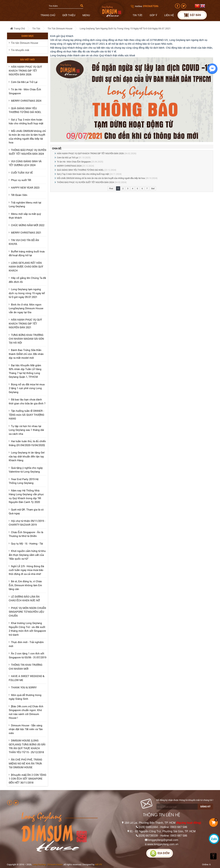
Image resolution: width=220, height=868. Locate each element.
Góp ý (153, 15)
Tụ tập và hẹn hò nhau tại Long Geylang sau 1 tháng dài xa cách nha (26, 430)
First (111, 188)
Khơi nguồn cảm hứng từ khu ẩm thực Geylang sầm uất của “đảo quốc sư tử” (27, 555)
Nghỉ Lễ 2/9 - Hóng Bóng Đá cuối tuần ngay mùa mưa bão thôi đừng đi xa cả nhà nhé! (26, 570)
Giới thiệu (69, 15)
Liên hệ (169, 15)
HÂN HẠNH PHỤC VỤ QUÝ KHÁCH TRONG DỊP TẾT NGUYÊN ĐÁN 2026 (25, 70)
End (153, 188)
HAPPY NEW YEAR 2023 (25, 188)
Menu (86, 15)
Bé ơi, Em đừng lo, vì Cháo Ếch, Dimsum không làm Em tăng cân (25, 585)
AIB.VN (98, 864)
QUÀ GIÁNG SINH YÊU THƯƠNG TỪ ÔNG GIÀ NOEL (80, 170)
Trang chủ (48, 15)
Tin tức (138, 15)
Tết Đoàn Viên (19, 195)
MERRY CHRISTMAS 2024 (26, 101)
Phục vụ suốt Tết (21, 180)
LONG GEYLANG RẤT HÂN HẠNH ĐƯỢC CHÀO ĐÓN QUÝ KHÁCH (26, 267)
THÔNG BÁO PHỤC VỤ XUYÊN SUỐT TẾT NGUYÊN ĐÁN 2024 (85, 182)
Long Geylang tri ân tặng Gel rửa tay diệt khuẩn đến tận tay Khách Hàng (27, 456)
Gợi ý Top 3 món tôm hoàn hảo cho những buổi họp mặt (83, 174)
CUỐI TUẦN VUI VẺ (22, 173)
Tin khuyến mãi (20, 50)
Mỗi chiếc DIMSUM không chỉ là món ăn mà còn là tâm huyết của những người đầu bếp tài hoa (101, 178)
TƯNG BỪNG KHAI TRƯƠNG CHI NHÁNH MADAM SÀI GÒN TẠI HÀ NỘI (26, 339)
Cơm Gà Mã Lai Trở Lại (24, 82)
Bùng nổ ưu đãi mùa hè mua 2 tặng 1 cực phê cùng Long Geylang (27, 388)
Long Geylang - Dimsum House (47, 864)
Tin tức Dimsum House (60, 28)
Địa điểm (160, 853)
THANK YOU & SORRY (24, 687)
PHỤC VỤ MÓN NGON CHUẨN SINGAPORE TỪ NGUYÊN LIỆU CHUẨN (27, 612)
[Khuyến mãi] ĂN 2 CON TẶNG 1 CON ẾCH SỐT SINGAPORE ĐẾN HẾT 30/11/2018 (27, 779)
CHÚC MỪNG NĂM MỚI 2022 (28, 225)
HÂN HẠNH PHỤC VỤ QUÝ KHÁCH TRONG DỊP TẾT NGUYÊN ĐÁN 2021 (25, 323)
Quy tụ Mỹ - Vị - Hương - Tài (27, 543)
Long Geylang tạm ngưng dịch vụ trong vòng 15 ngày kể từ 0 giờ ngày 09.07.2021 (125, 28)
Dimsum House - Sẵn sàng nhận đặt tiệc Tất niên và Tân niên (26, 729)
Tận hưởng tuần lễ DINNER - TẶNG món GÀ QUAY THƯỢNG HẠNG (26, 415)
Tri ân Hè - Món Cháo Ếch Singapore (74, 162)
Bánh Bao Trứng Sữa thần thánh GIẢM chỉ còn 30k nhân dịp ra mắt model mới (26, 354)
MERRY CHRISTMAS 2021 (26, 232)
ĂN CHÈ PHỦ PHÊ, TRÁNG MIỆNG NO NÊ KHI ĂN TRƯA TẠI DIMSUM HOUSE (25, 763)
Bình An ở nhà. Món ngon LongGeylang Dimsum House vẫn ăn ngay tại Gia (26, 308)
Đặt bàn (192, 15)
